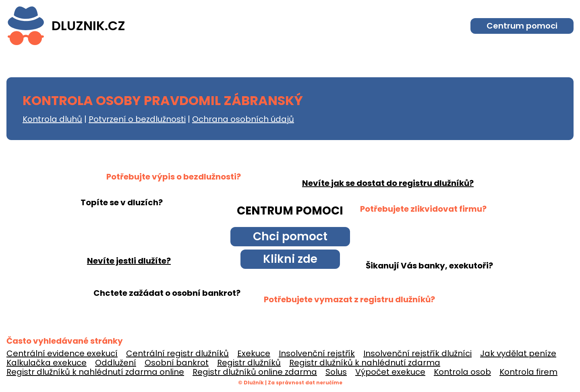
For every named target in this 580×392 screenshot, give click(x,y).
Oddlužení (116, 363)
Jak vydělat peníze (518, 353)
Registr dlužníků (249, 363)
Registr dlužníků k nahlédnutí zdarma (365, 363)
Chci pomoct (290, 236)
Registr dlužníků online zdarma (255, 372)
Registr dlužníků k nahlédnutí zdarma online (95, 372)
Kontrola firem (528, 372)
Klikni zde (290, 259)
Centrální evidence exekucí (62, 353)
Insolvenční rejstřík (317, 353)
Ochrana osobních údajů (243, 119)
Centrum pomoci (522, 26)
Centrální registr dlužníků (177, 353)
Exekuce (254, 353)
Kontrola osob (462, 372)
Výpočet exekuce (390, 372)
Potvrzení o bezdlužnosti (137, 119)
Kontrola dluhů (52, 119)
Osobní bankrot (177, 363)
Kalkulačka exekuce (47, 363)
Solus (336, 372)
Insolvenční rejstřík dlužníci (417, 353)
